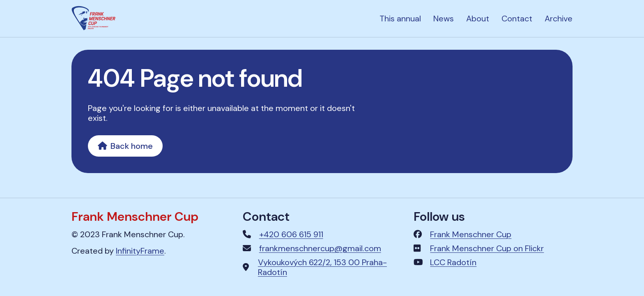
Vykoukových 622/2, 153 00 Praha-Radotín (322, 267)
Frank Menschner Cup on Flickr (487, 248)
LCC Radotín (453, 262)
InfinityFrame (140, 251)
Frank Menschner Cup (471, 234)
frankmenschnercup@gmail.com (320, 248)
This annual (400, 18)
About (478, 18)
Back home (125, 146)
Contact (517, 18)
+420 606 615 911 (291, 234)
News (444, 18)
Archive (559, 18)
